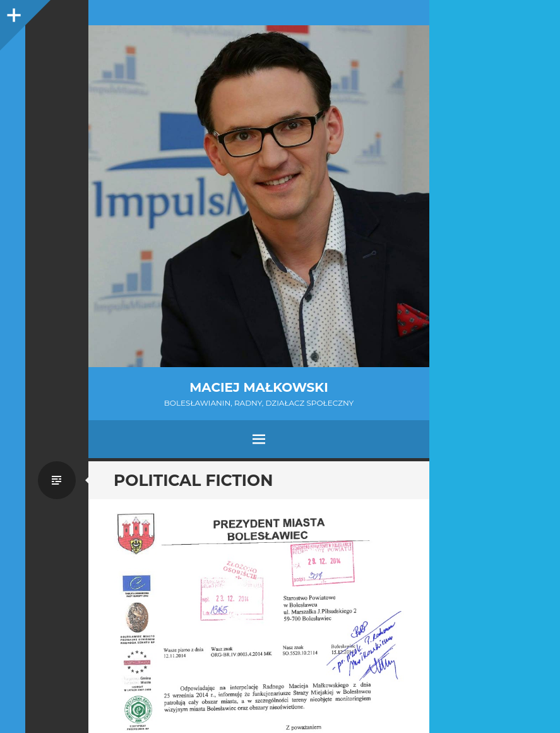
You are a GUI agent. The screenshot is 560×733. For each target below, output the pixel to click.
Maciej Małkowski (259, 387)
